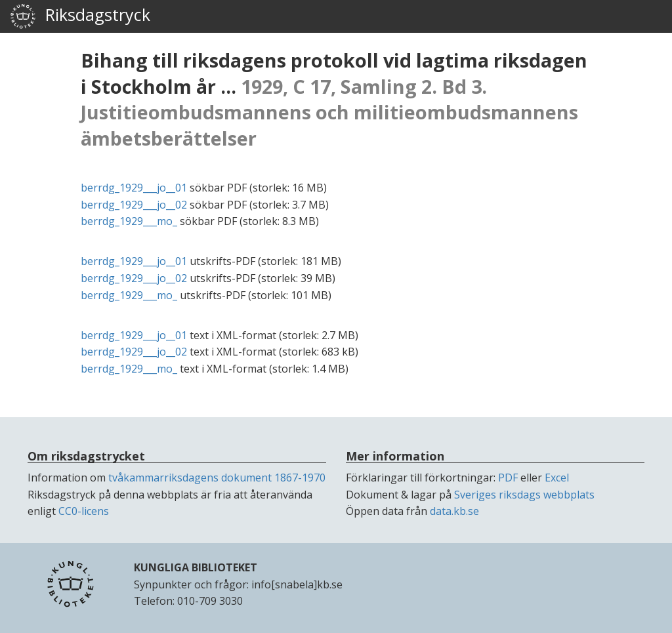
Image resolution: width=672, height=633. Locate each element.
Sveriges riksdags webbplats (524, 495)
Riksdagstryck (80, 16)
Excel (557, 478)
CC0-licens (84, 511)
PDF (508, 478)
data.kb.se (454, 511)
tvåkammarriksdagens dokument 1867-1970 (217, 478)
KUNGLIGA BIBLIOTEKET (196, 567)
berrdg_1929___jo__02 (134, 205)
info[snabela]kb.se (297, 584)
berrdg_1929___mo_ (129, 221)
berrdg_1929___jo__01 (134, 188)
